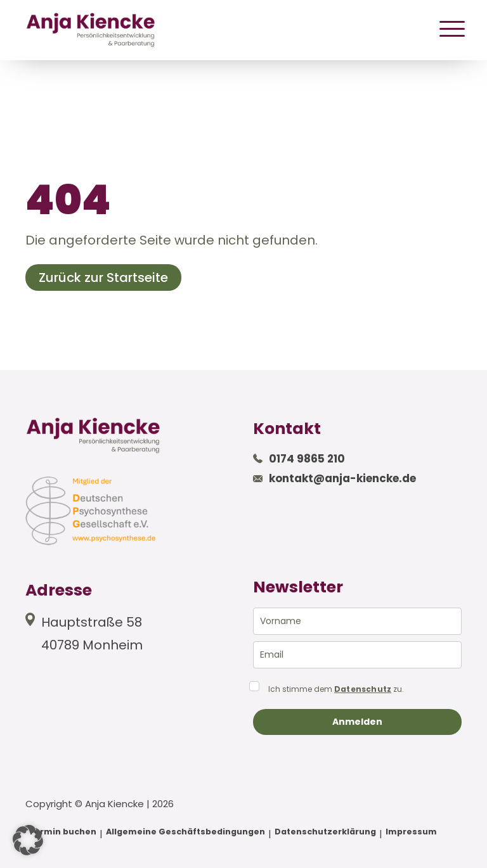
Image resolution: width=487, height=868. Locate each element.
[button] (28, 840)
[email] (357, 655)
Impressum (411, 832)
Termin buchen (62, 832)
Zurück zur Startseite (103, 278)
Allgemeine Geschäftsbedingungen (185, 832)
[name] (357, 621)
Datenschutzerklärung (325, 832)
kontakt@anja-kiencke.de (342, 478)
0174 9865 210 (307, 459)
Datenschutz (363, 689)
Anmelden (357, 722)
